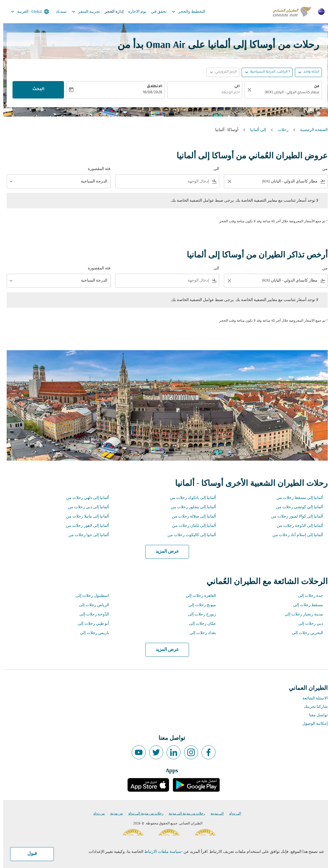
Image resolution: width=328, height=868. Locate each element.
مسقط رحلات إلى (305, 605)
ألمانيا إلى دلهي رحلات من (84, 498)
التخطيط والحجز (184, 12)
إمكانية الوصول (312, 724)
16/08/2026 (149, 93)
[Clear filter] (226, 181)
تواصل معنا (315, 715)
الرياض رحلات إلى (91, 605)
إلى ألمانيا (255, 130)
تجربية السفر (81, 12)
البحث (35, 90)
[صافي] (245, 90)
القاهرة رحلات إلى (198, 596)
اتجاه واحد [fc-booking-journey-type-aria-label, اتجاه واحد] (308, 72)
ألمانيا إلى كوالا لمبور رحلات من (294, 517)
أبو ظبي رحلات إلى (90, 624)
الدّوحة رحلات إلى (91, 614)
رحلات (280, 130)
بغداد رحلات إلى (200, 633)
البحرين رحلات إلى (304, 633)
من (313, 87)
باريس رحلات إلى (91, 633)
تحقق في (156, 12)
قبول (29, 854)
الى (234, 87)
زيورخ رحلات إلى (199, 614)
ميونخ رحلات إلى (199, 605)
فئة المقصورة (96, 169)
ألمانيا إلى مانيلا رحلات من (84, 517)
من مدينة (113, 814)
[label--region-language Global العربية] (26, 12)
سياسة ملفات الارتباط (159, 852)
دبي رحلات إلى (307, 624)
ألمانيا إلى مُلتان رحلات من (191, 526)
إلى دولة (232, 814)
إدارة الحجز (111, 12)
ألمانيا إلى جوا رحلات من (85, 535)
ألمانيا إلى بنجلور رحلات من (190, 507)
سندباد (58, 12)
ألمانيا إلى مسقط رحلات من (297, 498)
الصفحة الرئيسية (311, 130)
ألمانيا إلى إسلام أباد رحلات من (295, 535)
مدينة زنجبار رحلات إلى (301, 614)
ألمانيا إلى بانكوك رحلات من (190, 498)
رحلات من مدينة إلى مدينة (184, 814)
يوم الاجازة (134, 12)
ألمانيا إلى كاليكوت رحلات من (189, 535)
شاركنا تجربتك (313, 707)
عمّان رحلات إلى (199, 624)
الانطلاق (151, 87)
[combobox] (283, 93)
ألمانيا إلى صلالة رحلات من (191, 517)
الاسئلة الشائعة (312, 698)
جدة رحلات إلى (307, 596)
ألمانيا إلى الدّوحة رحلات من (297, 526)
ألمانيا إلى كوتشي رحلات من (296, 507)
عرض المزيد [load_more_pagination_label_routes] (164, 552)
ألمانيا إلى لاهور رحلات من (84, 526)
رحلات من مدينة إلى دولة (143, 814)
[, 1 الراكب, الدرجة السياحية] (267, 72)
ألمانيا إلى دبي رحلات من (85, 507)
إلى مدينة (214, 814)
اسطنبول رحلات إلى (89, 596)
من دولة (96, 814)
